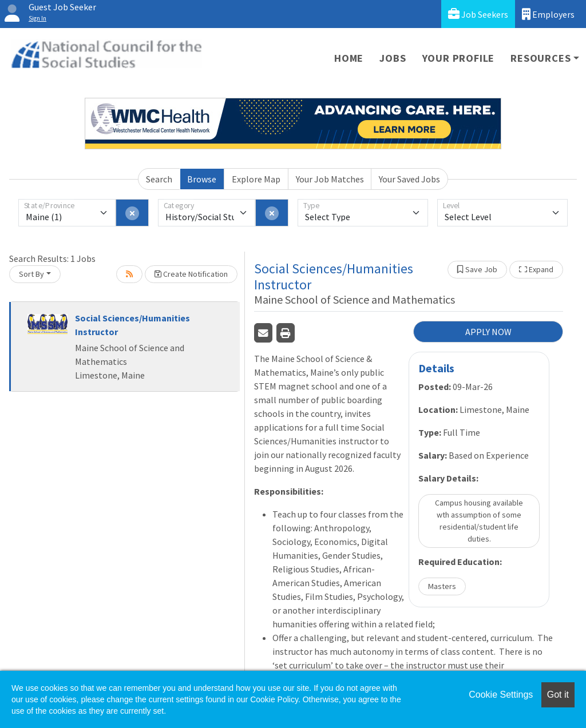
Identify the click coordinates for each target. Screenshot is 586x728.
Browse (202, 179)
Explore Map (256, 179)
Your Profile (459, 58)
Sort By (31, 274)
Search (159, 179)
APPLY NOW (488, 332)
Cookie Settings (501, 695)
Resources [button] (541, 58)
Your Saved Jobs (409, 179)
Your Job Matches (330, 179)
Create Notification (191, 274)
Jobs (393, 58)
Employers (548, 14)
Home (349, 58)
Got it (558, 695)
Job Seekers (478, 14)
